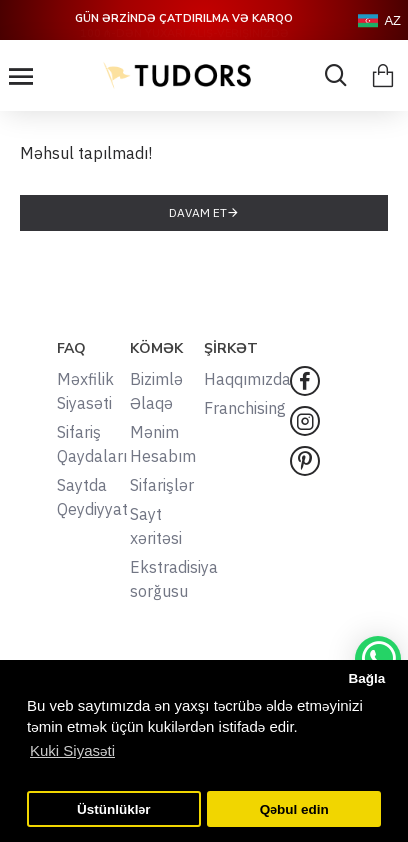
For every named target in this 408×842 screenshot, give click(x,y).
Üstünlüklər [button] (114, 809)
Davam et (198, 212)
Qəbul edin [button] (294, 809)
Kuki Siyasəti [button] (72, 750)
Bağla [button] (366, 678)
